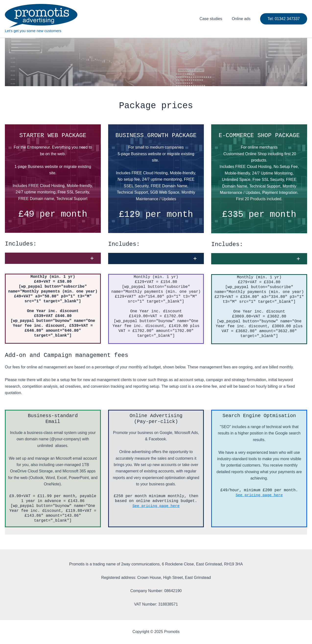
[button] (53, 258)
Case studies (214, 19)
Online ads (242, 19)
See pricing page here (156, 506)
